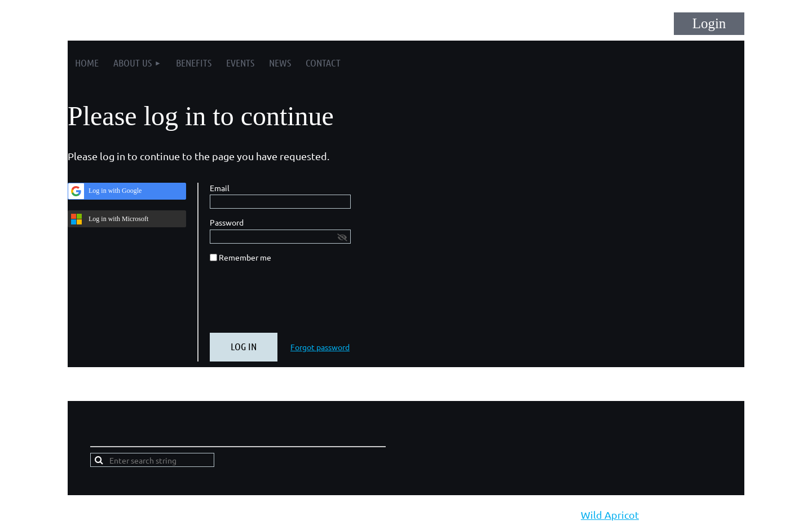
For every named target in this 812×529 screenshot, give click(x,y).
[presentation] (295, 302)
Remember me (245, 257)
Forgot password (320, 347)
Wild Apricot (610, 515)
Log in (709, 24)
